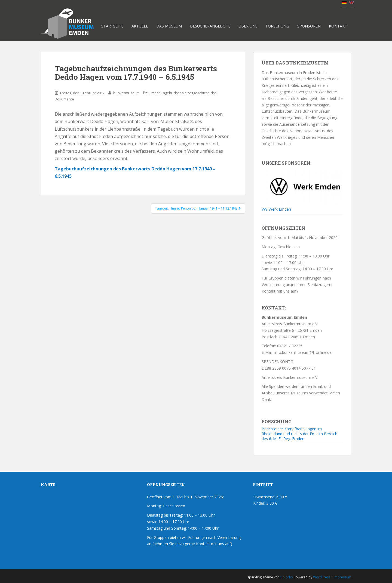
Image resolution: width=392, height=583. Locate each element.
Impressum (342, 577)
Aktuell (140, 26)
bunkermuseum (126, 93)
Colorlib (287, 577)
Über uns (248, 26)
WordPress (322, 577)
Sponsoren (309, 26)
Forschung (277, 26)
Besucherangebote (210, 26)
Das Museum (169, 26)
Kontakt (338, 26)
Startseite (112, 26)
